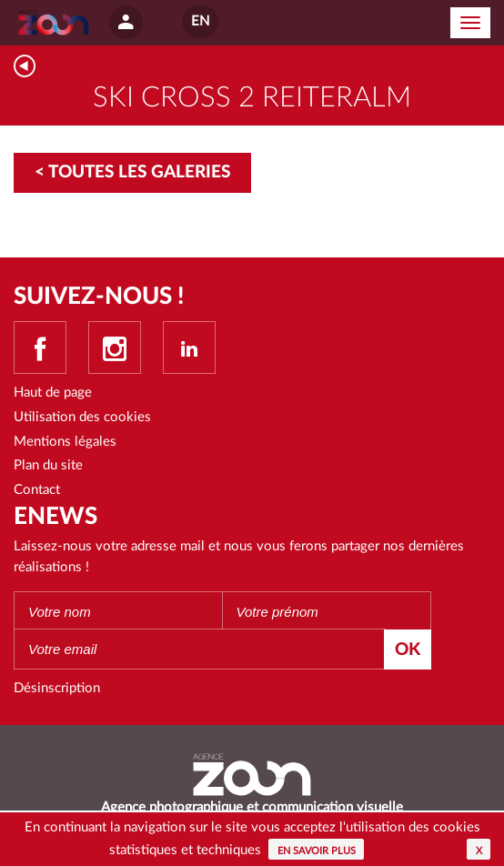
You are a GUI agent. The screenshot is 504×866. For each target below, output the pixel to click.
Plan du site (48, 465)
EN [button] (200, 21)
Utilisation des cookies (82, 417)
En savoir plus (317, 851)
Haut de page (53, 393)
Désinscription (57, 688)
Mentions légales (65, 442)
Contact (37, 490)
